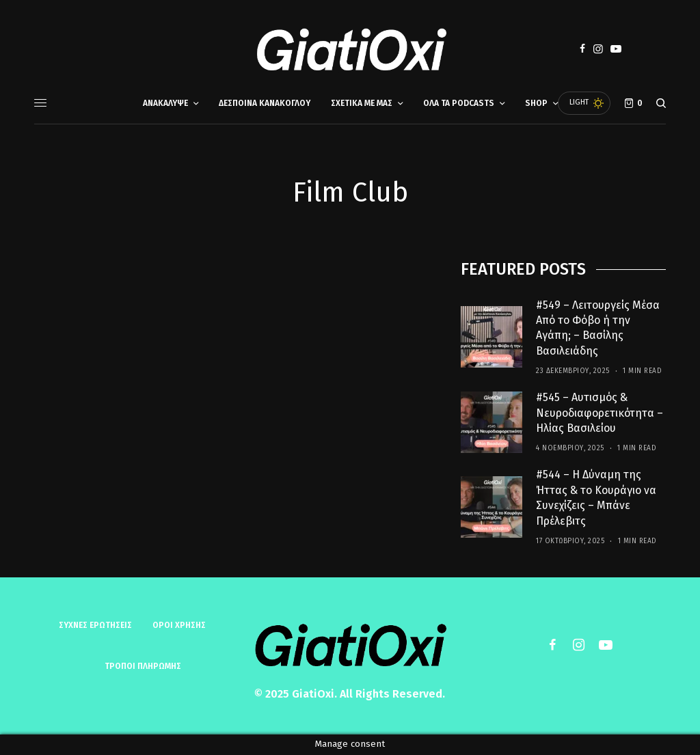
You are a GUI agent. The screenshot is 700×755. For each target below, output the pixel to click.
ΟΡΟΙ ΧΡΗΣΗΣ (179, 625)
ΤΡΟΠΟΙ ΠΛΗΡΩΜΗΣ (143, 666)
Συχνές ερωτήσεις (95, 625)
